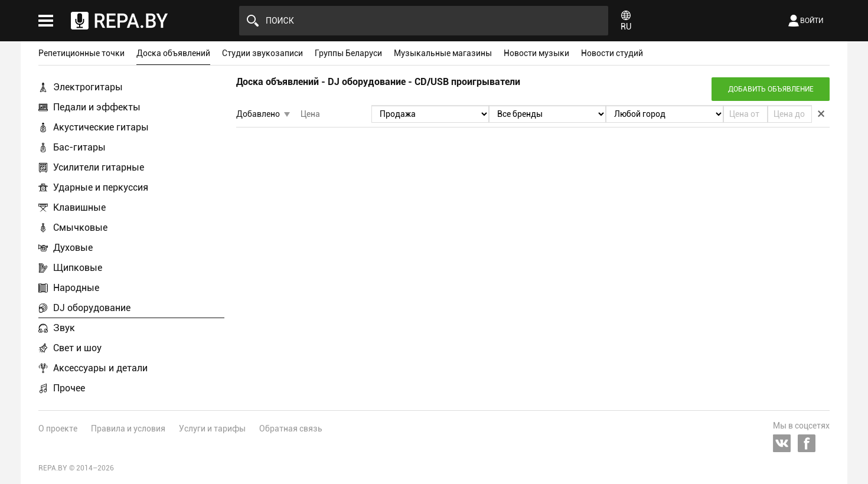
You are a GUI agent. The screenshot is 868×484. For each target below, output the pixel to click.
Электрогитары (88, 87)
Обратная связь (291, 429)
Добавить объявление (771, 89)
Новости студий (612, 53)
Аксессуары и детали (100, 368)
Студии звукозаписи (262, 53)
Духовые (73, 248)
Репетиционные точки (81, 53)
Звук (64, 328)
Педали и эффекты (97, 107)
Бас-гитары (79, 147)
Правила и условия (128, 429)
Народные (76, 288)
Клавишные (79, 207)
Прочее (69, 388)
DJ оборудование (92, 308)
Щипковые (78, 268)
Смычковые (80, 228)
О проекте (58, 429)
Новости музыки (536, 53)
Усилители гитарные (99, 167)
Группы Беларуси (348, 53)
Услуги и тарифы (212, 429)
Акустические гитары (101, 127)
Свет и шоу (77, 348)
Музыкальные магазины (443, 53)
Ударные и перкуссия (101, 187)
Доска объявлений (173, 53)
